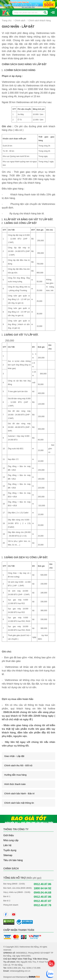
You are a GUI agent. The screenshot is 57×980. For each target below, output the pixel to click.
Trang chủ (7, 21)
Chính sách (20, 21)
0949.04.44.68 (11, 712)
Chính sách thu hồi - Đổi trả (18, 765)
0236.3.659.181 (14, 968)
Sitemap (8, 855)
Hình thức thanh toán (15, 784)
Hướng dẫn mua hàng (15, 775)
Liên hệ (7, 845)
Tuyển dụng (10, 850)
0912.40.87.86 (42, 884)
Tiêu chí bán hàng (13, 860)
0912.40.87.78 (42, 905)
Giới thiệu (9, 835)
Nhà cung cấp (11, 840)
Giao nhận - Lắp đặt (14, 756)
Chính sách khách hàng (40, 21)
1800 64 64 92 (42, 888)
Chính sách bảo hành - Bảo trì (19, 793)
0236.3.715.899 (33, 968)
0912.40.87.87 (42, 901)
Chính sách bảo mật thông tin (19, 803)
